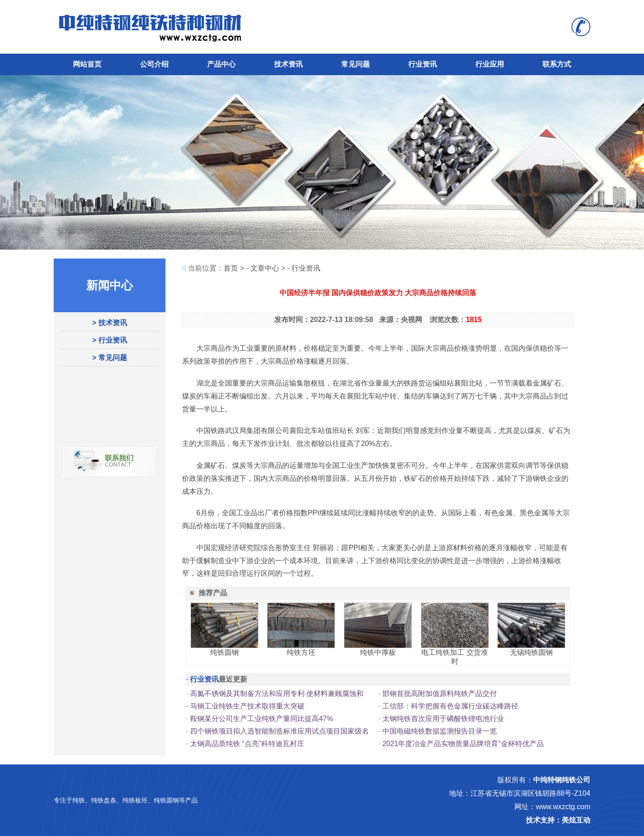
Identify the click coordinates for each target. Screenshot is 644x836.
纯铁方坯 (301, 652)
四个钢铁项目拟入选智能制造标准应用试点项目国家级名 (280, 731)
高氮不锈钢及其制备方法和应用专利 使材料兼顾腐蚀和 (277, 694)
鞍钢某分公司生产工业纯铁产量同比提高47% (262, 719)
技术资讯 (288, 64)
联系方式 (557, 64)
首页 (231, 268)
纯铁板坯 (135, 800)
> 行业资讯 (110, 340)
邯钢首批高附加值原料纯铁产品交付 (440, 694)
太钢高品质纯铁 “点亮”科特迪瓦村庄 (247, 744)
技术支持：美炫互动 (558, 820)
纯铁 (79, 800)
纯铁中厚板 (378, 652)
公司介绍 (154, 64)
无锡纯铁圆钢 (531, 652)
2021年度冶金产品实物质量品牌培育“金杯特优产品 (463, 744)
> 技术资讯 (110, 323)
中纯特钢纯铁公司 (562, 780)
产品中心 (221, 64)
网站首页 (87, 64)
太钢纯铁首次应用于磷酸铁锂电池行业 (443, 719)
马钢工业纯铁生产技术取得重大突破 (247, 706)
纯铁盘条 (104, 800)
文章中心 (265, 268)
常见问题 (356, 64)
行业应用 (490, 64)
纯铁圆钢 (225, 652)
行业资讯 (423, 64)
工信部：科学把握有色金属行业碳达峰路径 (450, 706)
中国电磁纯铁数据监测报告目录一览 (440, 731)
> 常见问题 (110, 358)
